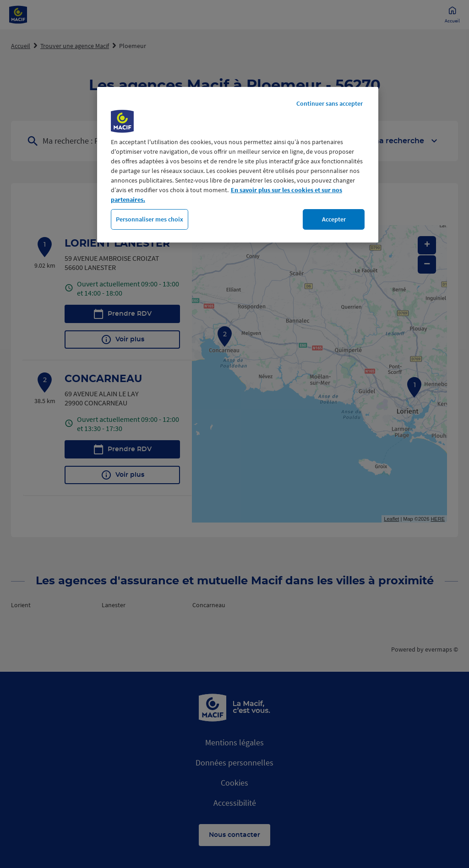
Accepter (334, 219)
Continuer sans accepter (330, 103)
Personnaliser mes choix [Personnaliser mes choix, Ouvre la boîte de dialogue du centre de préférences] (150, 219)
